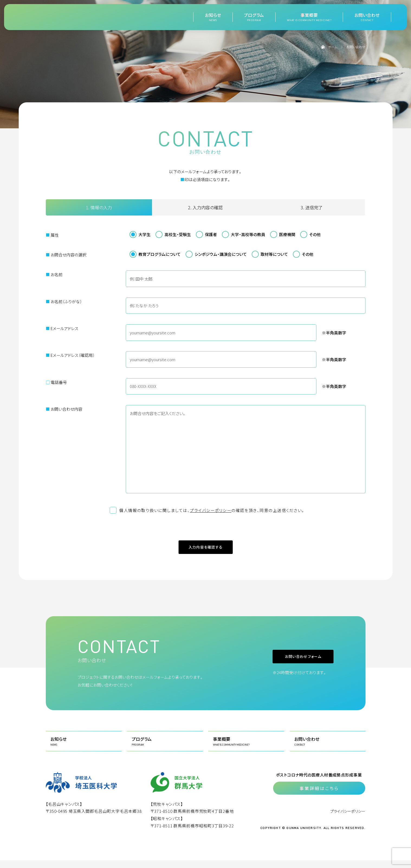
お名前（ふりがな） (64, 301)
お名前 (54, 274)
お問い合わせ (367, 17)
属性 (52, 235)
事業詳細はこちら (319, 796)
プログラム (254, 17)
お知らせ (213, 17)
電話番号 (56, 382)
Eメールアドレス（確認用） (70, 355)
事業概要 (309, 17)
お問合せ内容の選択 (66, 255)
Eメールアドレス (62, 328)
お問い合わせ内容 (64, 409)
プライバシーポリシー (211, 510)
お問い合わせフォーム (285, 664)
